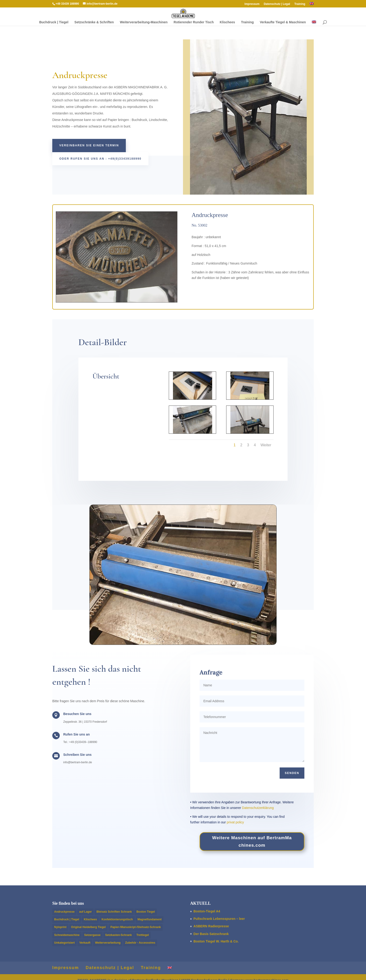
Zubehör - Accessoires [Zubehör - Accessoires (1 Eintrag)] (140, 943)
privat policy (235, 822)
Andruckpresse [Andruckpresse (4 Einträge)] (64, 912)
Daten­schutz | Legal (277, 4)
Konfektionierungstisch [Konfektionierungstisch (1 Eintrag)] (117, 919)
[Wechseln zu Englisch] (312, 5)
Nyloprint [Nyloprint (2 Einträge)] (60, 927)
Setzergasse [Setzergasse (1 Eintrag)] (92, 935)
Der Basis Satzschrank (211, 934)
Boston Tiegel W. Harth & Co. (216, 941)
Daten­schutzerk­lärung (258, 808)
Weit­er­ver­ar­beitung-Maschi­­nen (144, 22)
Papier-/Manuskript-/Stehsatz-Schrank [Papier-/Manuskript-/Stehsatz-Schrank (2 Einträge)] (136, 927)
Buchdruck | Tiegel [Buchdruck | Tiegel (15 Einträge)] (67, 919)
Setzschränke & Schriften (94, 22)
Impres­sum (252, 4)
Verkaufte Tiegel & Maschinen (283, 22)
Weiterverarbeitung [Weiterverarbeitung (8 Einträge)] (108, 943)
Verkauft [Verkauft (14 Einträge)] (85, 943)
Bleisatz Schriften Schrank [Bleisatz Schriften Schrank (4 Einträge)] (114, 912)
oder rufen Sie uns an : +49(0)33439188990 (100, 159)
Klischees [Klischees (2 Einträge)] (90, 919)
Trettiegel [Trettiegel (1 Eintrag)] (143, 935)
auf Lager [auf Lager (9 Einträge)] (85, 912)
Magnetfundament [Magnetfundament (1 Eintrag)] (150, 919)
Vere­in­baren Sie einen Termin (89, 145)
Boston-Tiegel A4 (207, 911)
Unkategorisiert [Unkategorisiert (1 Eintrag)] (64, 943)
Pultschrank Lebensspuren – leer (219, 919)
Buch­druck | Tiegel (54, 22)
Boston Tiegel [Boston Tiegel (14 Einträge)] (146, 912)
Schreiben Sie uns (77, 755)
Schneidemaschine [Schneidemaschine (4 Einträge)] (67, 935)
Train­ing (300, 4)
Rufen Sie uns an (77, 734)
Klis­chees (227, 22)
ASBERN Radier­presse (211, 926)
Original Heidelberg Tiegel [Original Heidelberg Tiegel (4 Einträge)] (88, 927)
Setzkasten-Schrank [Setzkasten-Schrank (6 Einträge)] (119, 935)
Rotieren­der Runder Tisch (194, 22)
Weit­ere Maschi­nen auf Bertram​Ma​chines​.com (252, 841)
